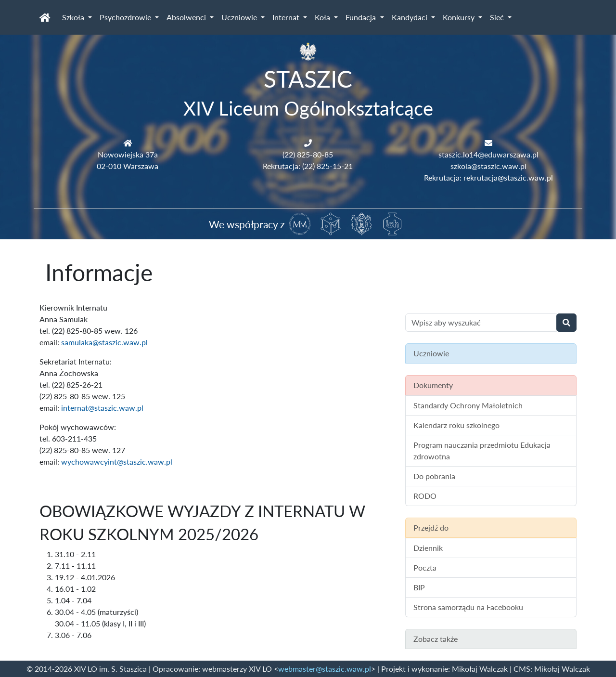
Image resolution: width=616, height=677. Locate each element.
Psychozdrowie (126, 17)
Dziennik (428, 548)
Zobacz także (436, 639)
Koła (323, 17)
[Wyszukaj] (566, 323)
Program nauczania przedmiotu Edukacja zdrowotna (482, 450)
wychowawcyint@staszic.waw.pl (117, 462)
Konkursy (460, 17)
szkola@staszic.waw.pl (488, 166)
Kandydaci (411, 17)
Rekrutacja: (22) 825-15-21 (308, 166)
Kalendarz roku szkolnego (456, 425)
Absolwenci (187, 17)
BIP (419, 587)
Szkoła (74, 17)
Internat (287, 17)
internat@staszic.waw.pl (102, 408)
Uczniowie (240, 17)
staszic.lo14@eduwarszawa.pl (488, 154)
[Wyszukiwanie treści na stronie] (481, 323)
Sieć (498, 17)
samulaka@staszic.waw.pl (104, 342)
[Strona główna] (45, 17)
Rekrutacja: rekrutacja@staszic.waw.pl (488, 177)
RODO (425, 496)
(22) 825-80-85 (308, 154)
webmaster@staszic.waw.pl (325, 669)
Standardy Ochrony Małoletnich (468, 405)
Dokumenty (433, 385)
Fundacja (362, 17)
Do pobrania (434, 476)
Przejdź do (431, 527)
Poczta (425, 567)
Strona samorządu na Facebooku (468, 607)
